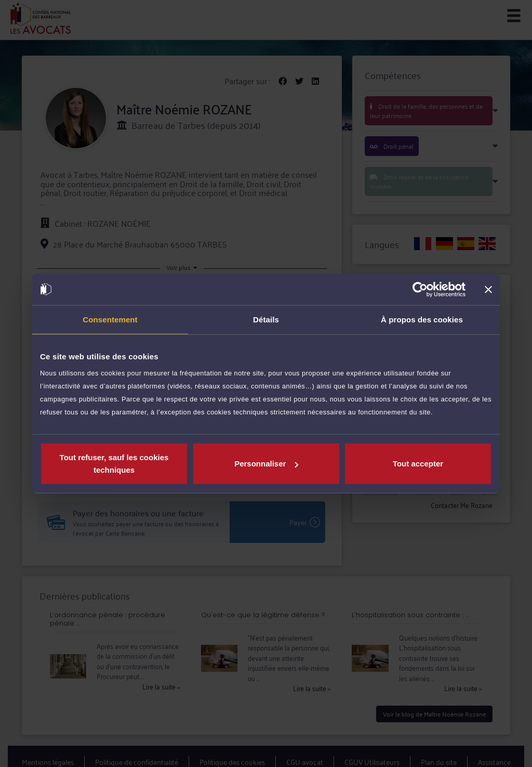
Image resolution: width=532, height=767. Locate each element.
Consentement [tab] (110, 319)
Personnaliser (266, 464)
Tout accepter (418, 464)
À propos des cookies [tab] (422, 319)
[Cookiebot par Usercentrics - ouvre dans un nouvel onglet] (420, 289)
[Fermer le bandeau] (488, 289)
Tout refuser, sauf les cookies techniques (114, 464)
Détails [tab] (266, 319)
